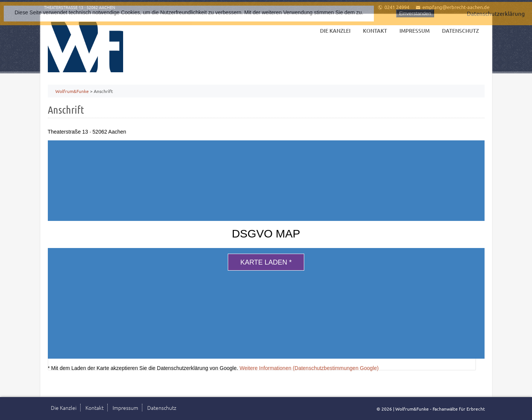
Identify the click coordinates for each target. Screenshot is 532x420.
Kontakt (375, 31)
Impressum (415, 31)
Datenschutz (460, 31)
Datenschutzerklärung (496, 13)
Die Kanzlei (335, 31)
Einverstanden (415, 13)
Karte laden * (266, 262)
